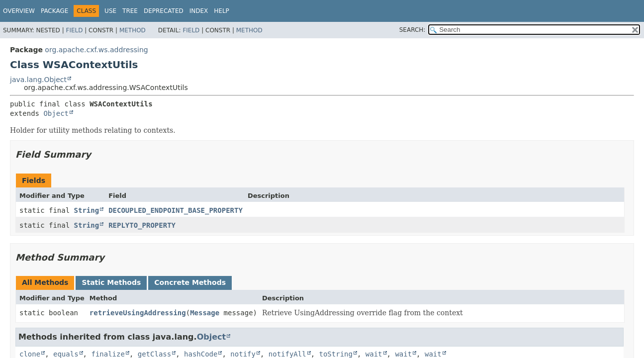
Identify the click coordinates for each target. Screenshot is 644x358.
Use (110, 11)
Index (199, 11)
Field (74, 30)
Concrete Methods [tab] (190, 282)
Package (54, 11)
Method (133, 30)
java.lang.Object (38, 80)
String (87, 210)
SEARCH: (413, 30)
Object (56, 113)
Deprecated (164, 11)
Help (222, 11)
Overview (19, 11)
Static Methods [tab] (111, 282)
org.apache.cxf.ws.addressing (96, 50)
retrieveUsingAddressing (138, 313)
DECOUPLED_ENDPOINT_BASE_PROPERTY (176, 210)
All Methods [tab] (45, 282)
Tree (130, 11)
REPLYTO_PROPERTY (142, 225)
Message (205, 313)
